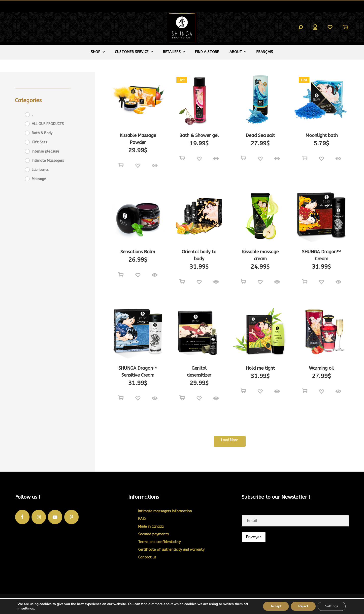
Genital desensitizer (199, 372)
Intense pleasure (46, 151)
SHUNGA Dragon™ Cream (321, 255)
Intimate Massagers (48, 161)
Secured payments (153, 534)
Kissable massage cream (260, 255)
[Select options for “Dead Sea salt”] (243, 158)
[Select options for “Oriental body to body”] (182, 282)
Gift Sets (39, 142)
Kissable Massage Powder (138, 139)
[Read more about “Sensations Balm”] (121, 275)
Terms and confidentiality (159, 542)
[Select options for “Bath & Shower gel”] (182, 158)
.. (33, 115)
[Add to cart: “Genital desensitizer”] (182, 398)
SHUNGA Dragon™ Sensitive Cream (138, 372)
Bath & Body (42, 133)
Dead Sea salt (260, 135)
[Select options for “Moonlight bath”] (305, 158)
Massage (39, 179)
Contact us (147, 557)
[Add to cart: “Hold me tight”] (243, 391)
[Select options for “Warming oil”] (305, 391)
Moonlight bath (322, 135)
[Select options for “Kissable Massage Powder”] (121, 165)
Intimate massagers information (165, 511)
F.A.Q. (142, 519)
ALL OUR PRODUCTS (48, 124)
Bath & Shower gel (199, 135)
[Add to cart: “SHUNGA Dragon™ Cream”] (305, 282)
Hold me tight (260, 368)
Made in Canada (151, 527)
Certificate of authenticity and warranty (171, 550)
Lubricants (40, 170)
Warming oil (321, 368)
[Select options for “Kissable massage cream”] (243, 282)
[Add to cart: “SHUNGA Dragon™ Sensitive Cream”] (121, 398)
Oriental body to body (199, 255)
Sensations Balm (138, 252)
